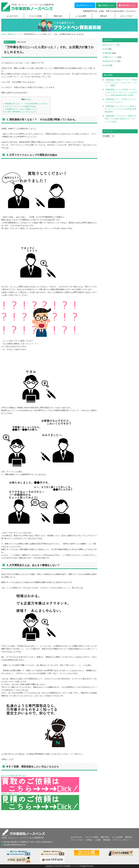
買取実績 (108, 53)
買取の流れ (58, 16)
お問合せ (89, 840)
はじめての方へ (13, 16)
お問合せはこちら (85, 5)
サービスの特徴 (35, 16)
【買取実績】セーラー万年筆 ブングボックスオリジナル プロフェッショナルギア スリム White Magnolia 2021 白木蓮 (121, 92)
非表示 (28, 99)
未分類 (107, 65)
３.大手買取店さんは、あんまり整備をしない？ (20, 109)
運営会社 (104, 16)
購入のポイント (110, 45)
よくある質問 (81, 16)
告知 (106, 49)
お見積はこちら (106, 5)
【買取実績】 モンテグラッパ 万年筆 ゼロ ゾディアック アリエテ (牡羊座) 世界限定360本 (121, 109)
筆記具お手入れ (110, 61)
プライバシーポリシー (122, 840)
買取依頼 (107, 840)
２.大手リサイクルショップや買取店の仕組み (19, 106)
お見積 (98, 840)
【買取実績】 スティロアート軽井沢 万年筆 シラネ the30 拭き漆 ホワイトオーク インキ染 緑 (120, 119)
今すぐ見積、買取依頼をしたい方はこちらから (20, 112)
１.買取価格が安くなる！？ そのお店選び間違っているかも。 (26, 104)
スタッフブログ (126, 16)
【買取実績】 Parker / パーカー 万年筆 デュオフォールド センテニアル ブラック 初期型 (122, 83)
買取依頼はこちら (127, 5)
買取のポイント (10, 42)
